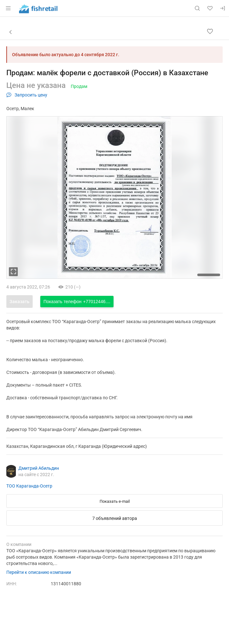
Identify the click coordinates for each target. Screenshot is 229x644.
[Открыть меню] (8, 8)
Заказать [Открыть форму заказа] (20, 302)
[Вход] (223, 8)
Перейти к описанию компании (39, 572)
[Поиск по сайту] (197, 8)
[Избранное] (210, 8)
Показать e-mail (115, 501)
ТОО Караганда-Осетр (29, 486)
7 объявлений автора (115, 518)
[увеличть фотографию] (13, 272)
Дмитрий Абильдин (39, 468)
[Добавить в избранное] (210, 31)
